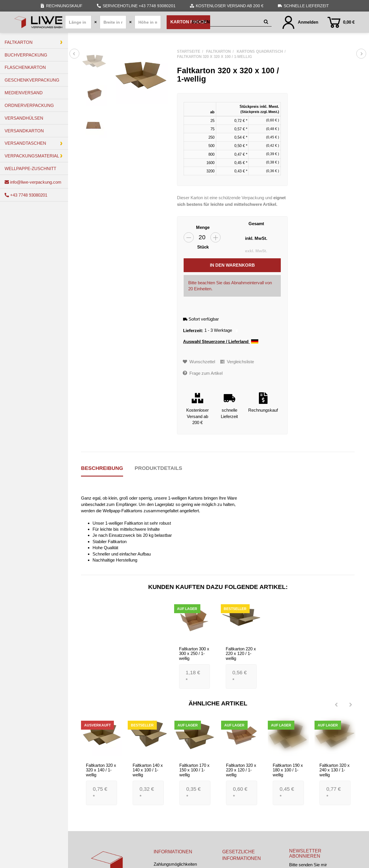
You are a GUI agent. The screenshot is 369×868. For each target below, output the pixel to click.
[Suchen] (226, 22)
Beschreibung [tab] (102, 468)
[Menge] (202, 237)
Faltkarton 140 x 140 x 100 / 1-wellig (148, 770)
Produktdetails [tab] (158, 468)
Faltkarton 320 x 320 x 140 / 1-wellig (101, 770)
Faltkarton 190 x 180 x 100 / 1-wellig (288, 770)
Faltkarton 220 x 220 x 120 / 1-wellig (241, 654)
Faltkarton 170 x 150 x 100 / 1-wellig (194, 770)
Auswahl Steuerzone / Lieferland (221, 342)
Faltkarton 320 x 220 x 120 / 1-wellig (241, 770)
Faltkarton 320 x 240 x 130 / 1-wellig (335, 770)
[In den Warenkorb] (232, 265)
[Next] (351, 705)
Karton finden (188, 22)
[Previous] (336, 705)
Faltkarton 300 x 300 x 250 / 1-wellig (194, 654)
